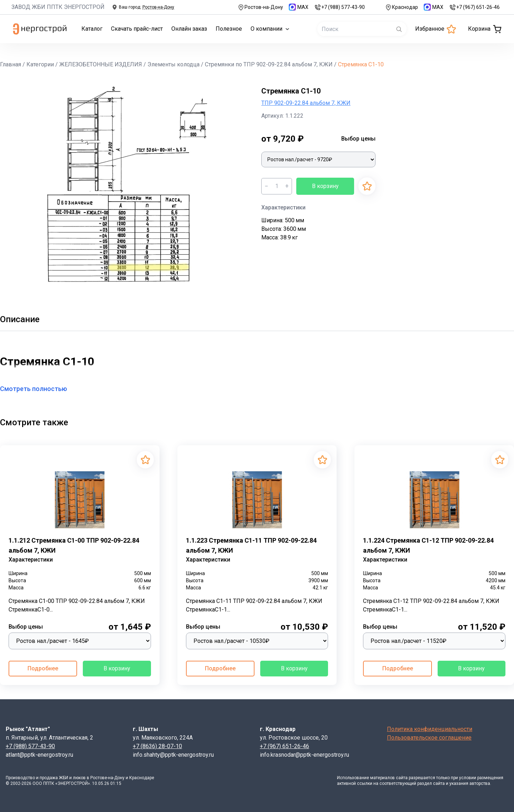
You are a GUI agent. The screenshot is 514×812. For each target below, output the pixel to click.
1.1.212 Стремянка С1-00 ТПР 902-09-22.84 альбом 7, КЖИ (74, 545)
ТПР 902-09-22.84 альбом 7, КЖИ (306, 103)
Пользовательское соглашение (429, 738)
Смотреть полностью (38, 389)
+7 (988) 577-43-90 (339, 7)
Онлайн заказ (189, 29)
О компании (270, 29)
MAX (299, 7)
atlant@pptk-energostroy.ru (39, 755)
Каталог (92, 29)
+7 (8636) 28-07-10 (157, 746)
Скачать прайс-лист (137, 29)
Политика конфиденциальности (430, 729)
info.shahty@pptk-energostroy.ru (173, 755)
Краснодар (401, 7)
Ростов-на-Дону (260, 7)
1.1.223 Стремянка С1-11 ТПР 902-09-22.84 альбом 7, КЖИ (251, 545)
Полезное (229, 29)
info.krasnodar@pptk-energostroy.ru (304, 755)
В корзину (325, 186)
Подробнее (43, 668)
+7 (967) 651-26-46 (474, 7)
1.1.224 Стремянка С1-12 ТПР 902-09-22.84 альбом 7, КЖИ (428, 545)
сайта (402, 778)
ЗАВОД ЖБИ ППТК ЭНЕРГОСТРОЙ (58, 7)
